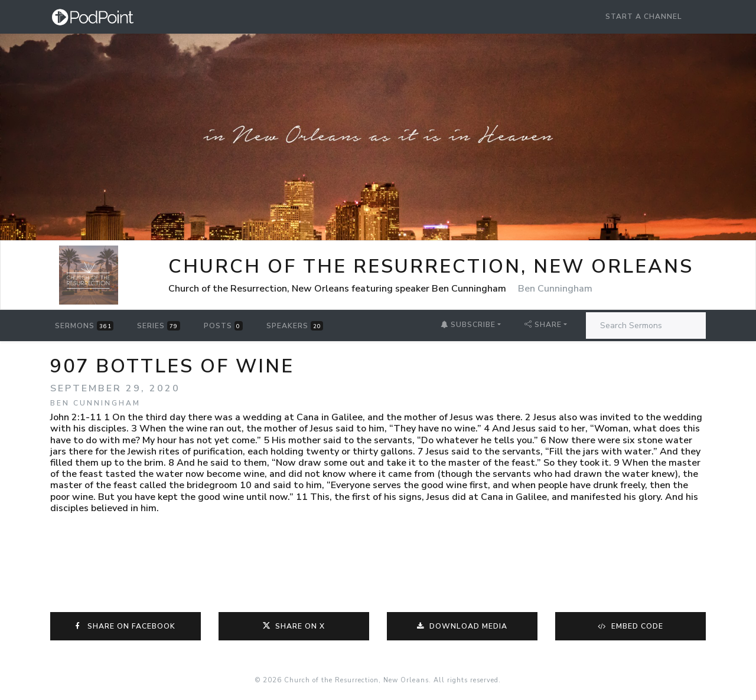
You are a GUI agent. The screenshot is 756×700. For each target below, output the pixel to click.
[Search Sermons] (646, 326)
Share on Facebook (126, 626)
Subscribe (468, 325)
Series (158, 326)
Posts (223, 326)
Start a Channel (644, 17)
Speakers (295, 326)
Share (543, 325)
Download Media (462, 626)
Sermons (84, 326)
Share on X (294, 626)
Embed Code (630, 626)
